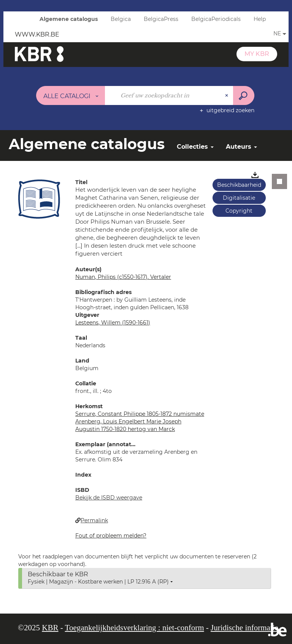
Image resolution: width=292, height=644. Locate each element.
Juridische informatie (244, 628)
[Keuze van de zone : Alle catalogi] (71, 95)
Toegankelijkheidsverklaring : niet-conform (135, 628)
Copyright (239, 211)
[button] (39, 199)
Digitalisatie (239, 198)
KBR (50, 628)
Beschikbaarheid (239, 185)
